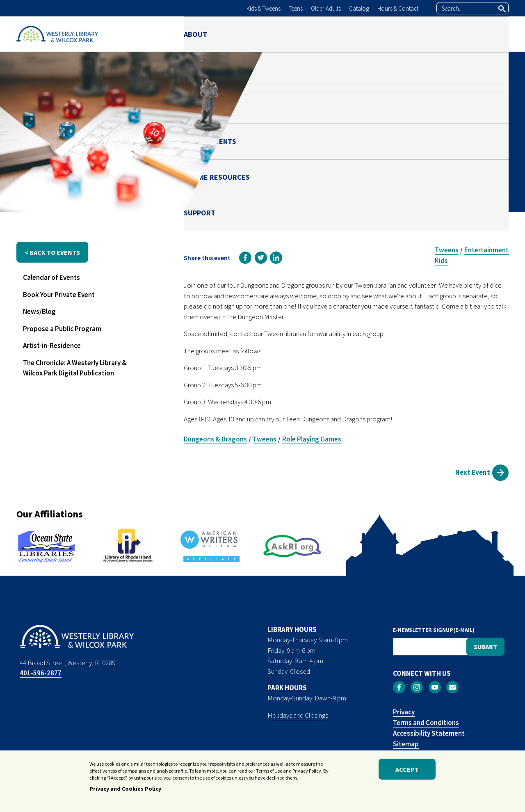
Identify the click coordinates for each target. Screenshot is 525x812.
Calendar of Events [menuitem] (51, 277)
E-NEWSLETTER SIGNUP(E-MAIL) (434, 630)
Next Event (473, 472)
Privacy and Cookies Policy (125, 791)
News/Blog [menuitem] (39, 311)
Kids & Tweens (264, 8)
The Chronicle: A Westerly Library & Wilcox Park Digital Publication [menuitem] (75, 368)
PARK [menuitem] (286, 34)
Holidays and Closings (298, 715)
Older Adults (326, 8)
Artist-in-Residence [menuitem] (52, 345)
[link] (245, 258)
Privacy (404, 712)
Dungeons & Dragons (215, 439)
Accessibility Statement (429, 733)
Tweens (447, 250)
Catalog (359, 8)
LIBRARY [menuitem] (242, 34)
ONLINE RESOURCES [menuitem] (423, 34)
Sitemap (406, 744)
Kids (441, 261)
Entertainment (486, 250)
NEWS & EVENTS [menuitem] (342, 34)
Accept (407, 771)
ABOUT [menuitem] (195, 34)
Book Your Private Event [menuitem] (59, 295)
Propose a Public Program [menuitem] (62, 329)
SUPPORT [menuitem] (493, 34)
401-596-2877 (41, 673)
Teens (296, 8)
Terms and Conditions (426, 723)
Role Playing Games (312, 439)
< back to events (52, 252)
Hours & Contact (398, 8)
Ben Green (412, 159)
